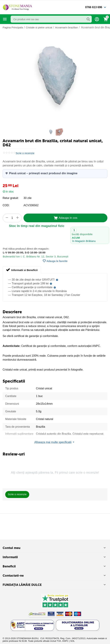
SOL (73, 641)
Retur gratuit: (11, 198)
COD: (6, 205)
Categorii (5, 19)
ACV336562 (31, 205)
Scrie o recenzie (25, 153)
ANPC (65, 641)
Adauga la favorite (55, 261)
